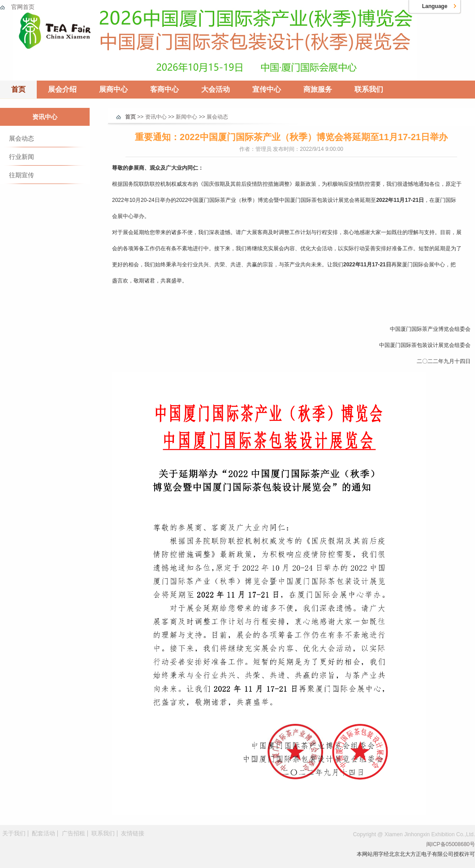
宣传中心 (267, 89)
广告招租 (73, 833)
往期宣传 (22, 175)
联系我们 (369, 89)
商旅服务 (318, 89)
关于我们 (14, 833)
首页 (18, 89)
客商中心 (164, 89)
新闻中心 (186, 117)
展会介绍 (62, 89)
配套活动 (43, 833)
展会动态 (22, 138)
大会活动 (216, 89)
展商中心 (113, 89)
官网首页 (23, 7)
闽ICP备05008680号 (451, 844)
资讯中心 (45, 117)
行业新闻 (22, 157)
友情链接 (133, 833)
